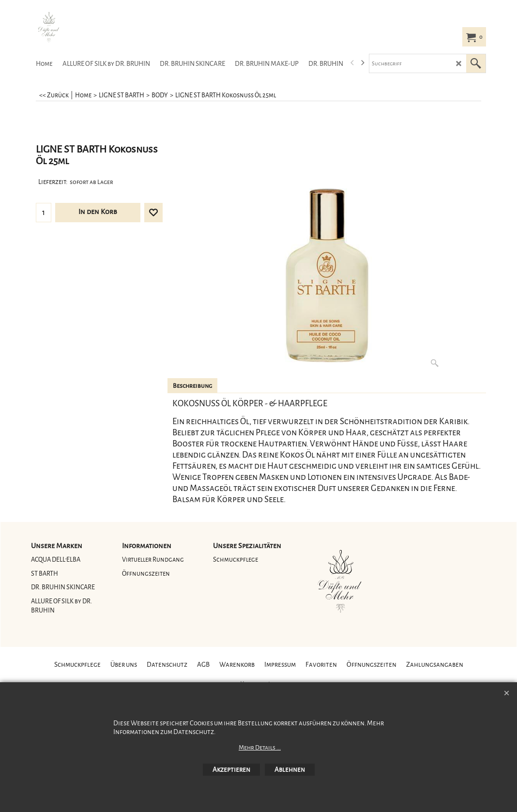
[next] (362, 63)
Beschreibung (192, 386)
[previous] (352, 63)
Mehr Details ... (260, 748)
